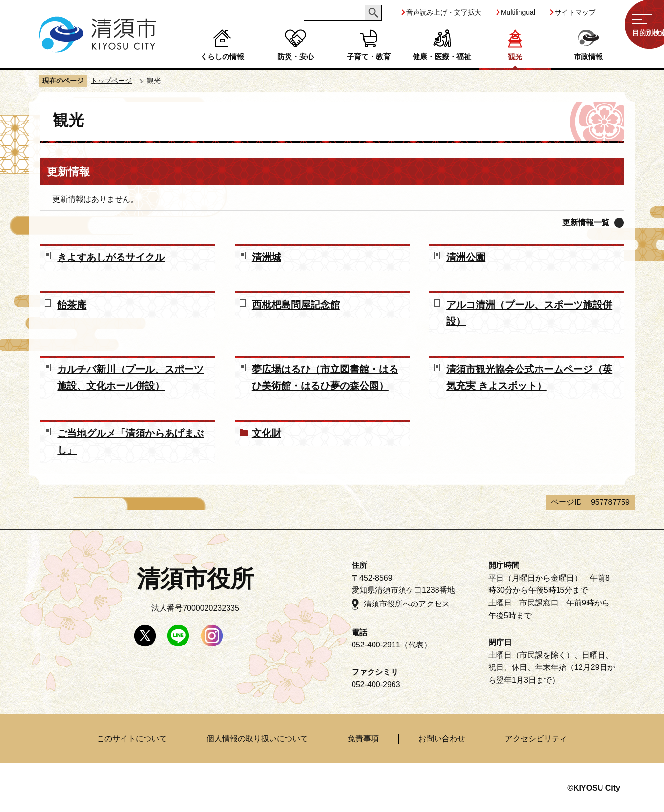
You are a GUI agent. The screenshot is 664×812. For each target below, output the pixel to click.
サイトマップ (575, 12)
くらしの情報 (222, 56)
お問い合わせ (442, 739)
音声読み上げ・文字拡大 (444, 12)
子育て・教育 (369, 56)
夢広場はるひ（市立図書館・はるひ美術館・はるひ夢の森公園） (325, 377)
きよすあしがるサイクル (111, 257)
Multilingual (518, 12)
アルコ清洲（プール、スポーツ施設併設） (529, 313)
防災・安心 (296, 56)
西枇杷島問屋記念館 (296, 305)
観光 (515, 56)
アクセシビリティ (536, 739)
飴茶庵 (72, 305)
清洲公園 (466, 257)
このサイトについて (132, 739)
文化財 (267, 433)
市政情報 (588, 56)
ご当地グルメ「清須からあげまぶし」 (130, 441)
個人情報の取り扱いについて (257, 739)
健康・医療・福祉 (442, 56)
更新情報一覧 (586, 222)
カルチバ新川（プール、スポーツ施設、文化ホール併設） (130, 377)
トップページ (111, 81)
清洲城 (267, 257)
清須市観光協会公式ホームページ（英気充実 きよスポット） (529, 377)
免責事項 (363, 739)
